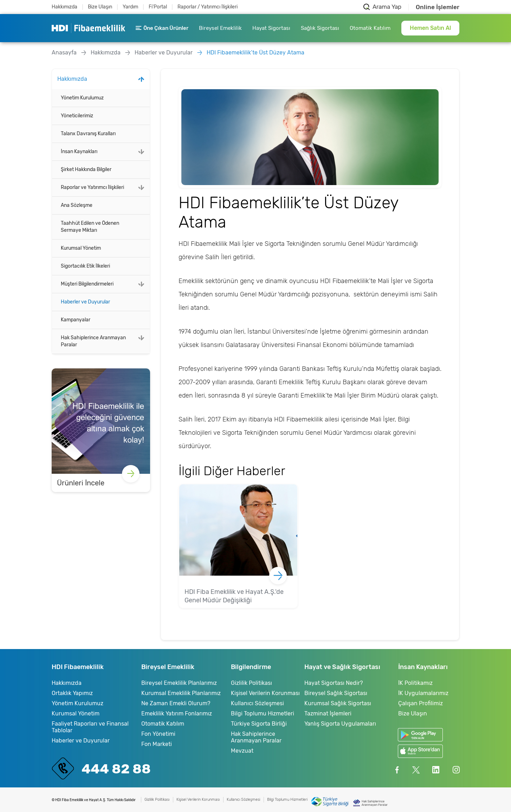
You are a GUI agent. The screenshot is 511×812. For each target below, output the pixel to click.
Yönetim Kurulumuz (82, 98)
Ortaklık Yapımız (72, 693)
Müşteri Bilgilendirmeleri (87, 284)
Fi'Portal (158, 7)
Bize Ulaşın (100, 7)
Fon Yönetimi (158, 734)
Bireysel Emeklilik (220, 28)
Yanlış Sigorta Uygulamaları (340, 724)
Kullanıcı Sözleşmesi (257, 703)
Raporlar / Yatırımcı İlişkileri (208, 7)
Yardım (130, 7)
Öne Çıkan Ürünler (162, 28)
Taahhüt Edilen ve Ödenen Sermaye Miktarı (90, 227)
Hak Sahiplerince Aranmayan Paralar (93, 341)
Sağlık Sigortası (320, 28)
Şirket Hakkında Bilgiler (86, 169)
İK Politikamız (415, 683)
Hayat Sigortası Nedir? (334, 683)
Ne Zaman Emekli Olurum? (176, 703)
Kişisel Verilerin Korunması (265, 693)
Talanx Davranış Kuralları (88, 134)
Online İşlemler (438, 7)
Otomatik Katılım (370, 28)
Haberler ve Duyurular (164, 53)
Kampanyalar (76, 320)
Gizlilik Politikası (251, 683)
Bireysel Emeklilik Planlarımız (179, 683)
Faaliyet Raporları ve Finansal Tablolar (90, 727)
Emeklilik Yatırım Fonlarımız (177, 713)
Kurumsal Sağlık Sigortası (338, 703)
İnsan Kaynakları (79, 152)
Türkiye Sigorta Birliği (259, 724)
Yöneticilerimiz (77, 116)
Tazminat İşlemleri (328, 713)
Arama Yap (387, 7)
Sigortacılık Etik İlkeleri (85, 266)
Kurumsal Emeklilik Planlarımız (181, 693)
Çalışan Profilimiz (421, 703)
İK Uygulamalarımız (423, 693)
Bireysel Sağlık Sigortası (336, 693)
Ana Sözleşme (77, 205)
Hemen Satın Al (430, 28)
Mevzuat (242, 751)
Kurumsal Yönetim (81, 248)
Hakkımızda (64, 7)
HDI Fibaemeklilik (88, 28)
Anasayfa (64, 53)
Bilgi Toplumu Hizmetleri (263, 713)
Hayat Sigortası (271, 28)
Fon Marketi (157, 744)
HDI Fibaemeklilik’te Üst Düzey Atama (256, 53)
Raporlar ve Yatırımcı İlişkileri (92, 187)
